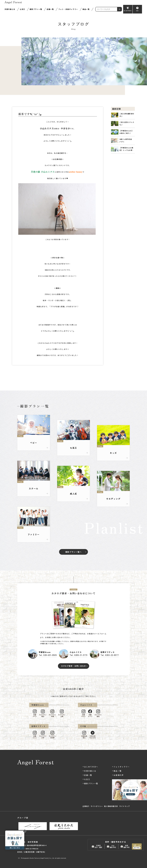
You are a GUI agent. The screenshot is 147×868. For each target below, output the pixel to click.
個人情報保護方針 (111, 806)
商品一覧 (86, 9)
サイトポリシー (97, 806)
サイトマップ (125, 806)
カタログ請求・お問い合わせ (73, 666)
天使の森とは (10, 9)
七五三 (22, 9)
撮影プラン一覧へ (73, 552)
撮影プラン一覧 (36, 9)
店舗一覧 (50, 9)
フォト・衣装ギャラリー (68, 9)
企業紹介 (86, 806)
